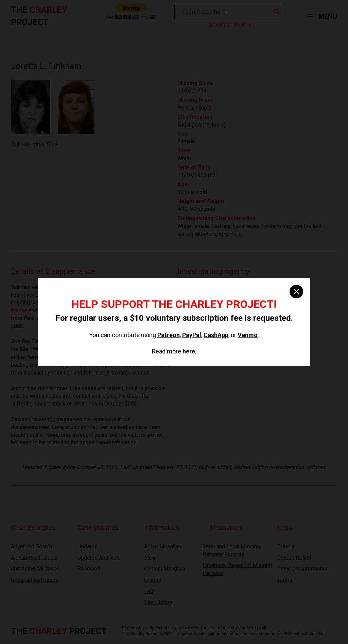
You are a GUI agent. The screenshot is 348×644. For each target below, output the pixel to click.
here (189, 351)
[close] (296, 292)
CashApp (216, 335)
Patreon (169, 335)
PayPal (192, 335)
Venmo (248, 335)
